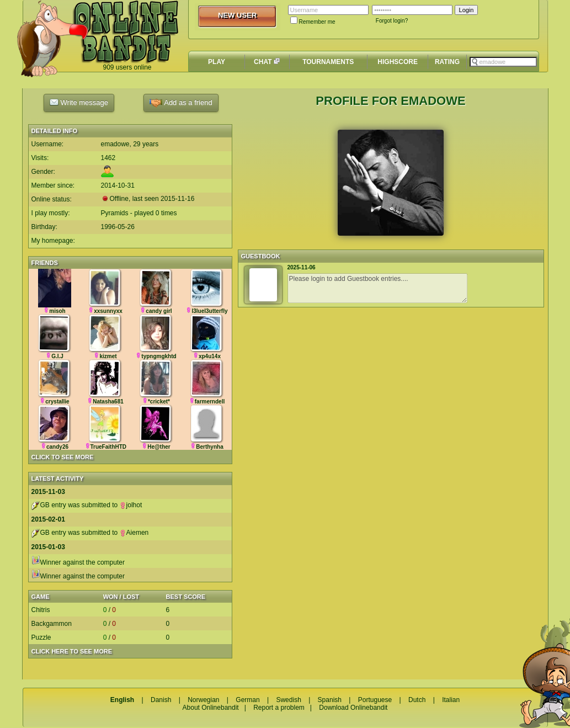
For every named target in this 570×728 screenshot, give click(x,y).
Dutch (417, 700)
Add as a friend (181, 103)
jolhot (131, 505)
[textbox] (503, 62)
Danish (161, 700)
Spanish (330, 700)
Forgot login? (392, 21)
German (247, 700)
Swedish (288, 700)
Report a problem (279, 708)
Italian (451, 700)
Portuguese (375, 700)
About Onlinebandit (211, 708)
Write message (79, 102)
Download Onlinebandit (353, 708)
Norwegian (203, 700)
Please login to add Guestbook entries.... (377, 288)
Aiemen (134, 533)
